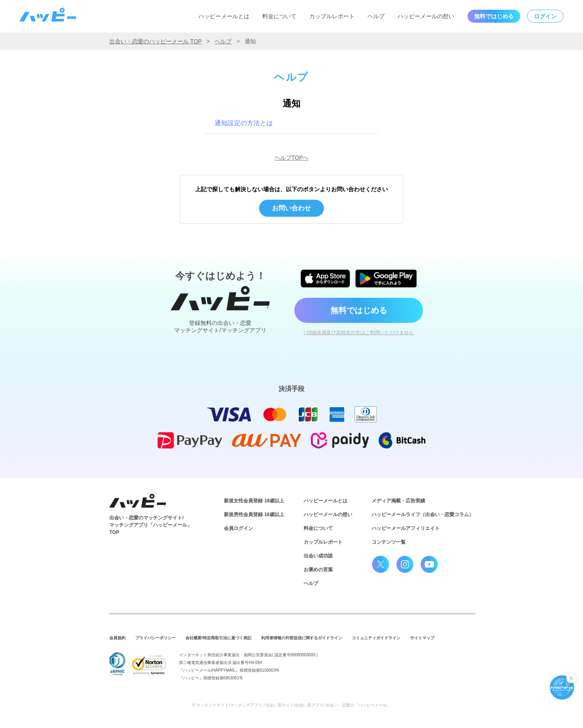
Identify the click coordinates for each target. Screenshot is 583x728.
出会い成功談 (318, 556)
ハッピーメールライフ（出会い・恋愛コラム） (423, 515)
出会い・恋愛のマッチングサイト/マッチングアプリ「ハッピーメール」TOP (151, 525)
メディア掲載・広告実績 (398, 501)
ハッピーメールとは (224, 16)
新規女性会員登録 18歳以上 (254, 501)
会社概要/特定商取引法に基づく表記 (218, 638)
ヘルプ (376, 16)
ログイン (545, 16)
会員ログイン (238, 528)
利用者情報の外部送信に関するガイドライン (302, 638)
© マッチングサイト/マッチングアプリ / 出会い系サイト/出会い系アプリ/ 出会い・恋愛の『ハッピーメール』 (291, 705)
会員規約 (117, 638)
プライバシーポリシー (155, 638)
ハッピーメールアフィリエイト (406, 528)
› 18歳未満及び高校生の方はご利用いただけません (359, 333)
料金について (279, 16)
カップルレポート (332, 16)
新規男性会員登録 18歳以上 (254, 515)
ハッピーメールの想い (426, 16)
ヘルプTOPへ (292, 158)
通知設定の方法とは (244, 123)
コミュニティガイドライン (376, 638)
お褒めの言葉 (318, 570)
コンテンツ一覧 (389, 542)
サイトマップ (422, 638)
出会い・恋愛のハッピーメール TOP (155, 41)
